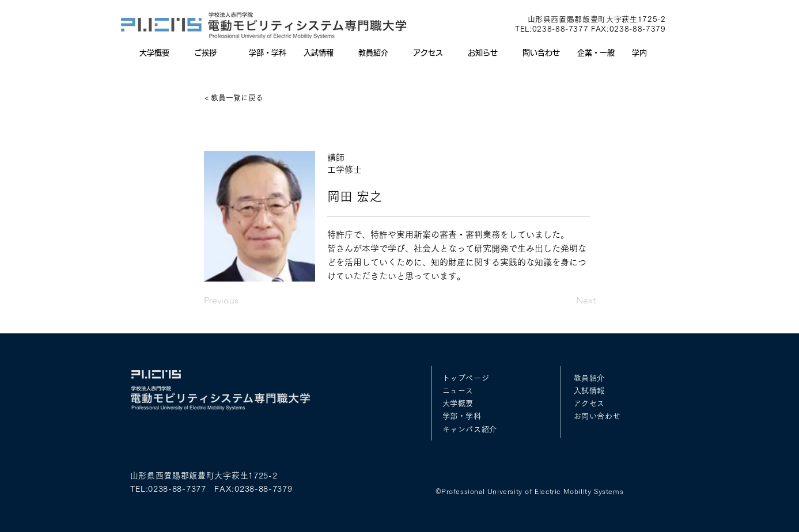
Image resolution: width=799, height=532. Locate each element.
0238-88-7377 (561, 29)
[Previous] (242, 301)
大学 (450, 403)
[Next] (567, 301)
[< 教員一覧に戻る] (243, 98)
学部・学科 (462, 416)
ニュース (458, 391)
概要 (466, 403)
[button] (268, 53)
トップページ (466, 378)
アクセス (590, 403)
